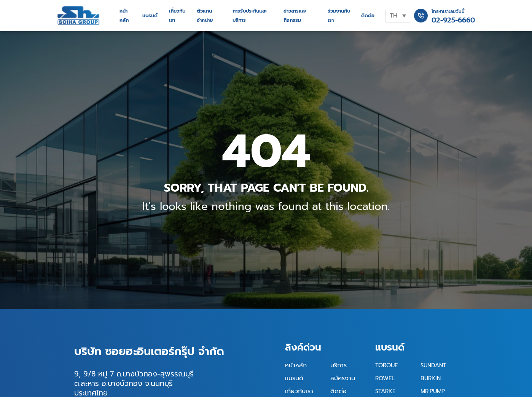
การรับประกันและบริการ (250, 15)
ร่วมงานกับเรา (339, 15)
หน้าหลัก (124, 15)
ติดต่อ (368, 15)
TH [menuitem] (393, 16)
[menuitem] (398, 16)
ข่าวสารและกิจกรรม (295, 15)
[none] (398, 16)
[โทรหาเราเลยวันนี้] (421, 16)
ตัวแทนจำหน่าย (205, 15)
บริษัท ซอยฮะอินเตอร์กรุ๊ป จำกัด (149, 351)
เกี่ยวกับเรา (177, 15)
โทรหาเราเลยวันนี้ (448, 11)
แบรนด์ (150, 15)
